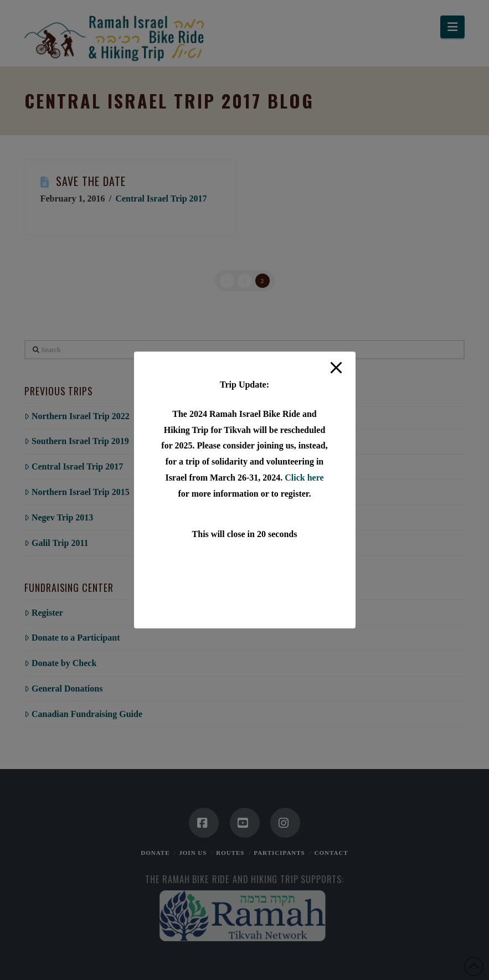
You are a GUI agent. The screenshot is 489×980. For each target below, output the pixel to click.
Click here (304, 478)
